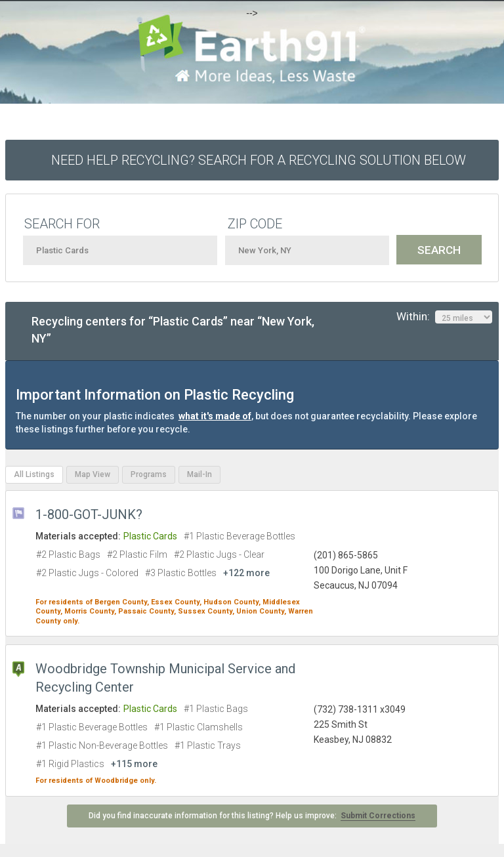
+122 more (246, 573)
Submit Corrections (378, 816)
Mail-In (199, 474)
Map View (93, 474)
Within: (444, 317)
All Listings (34, 474)
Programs (149, 474)
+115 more (134, 764)
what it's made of (215, 416)
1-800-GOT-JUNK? (89, 514)
